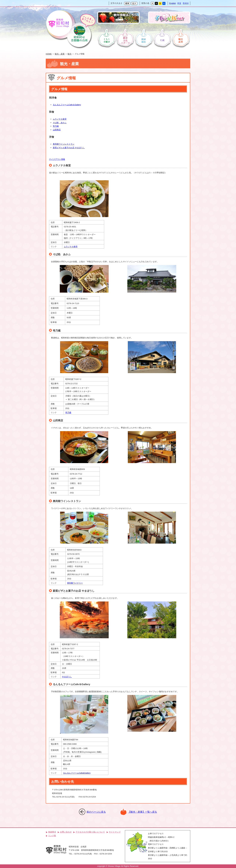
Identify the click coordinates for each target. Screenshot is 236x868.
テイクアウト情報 (57, 159)
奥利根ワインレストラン (64, 144)
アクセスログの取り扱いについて (90, 832)
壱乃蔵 (56, 126)
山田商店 (57, 130)
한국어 (186, 3)
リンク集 (52, 836)
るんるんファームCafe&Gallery (77, 773)
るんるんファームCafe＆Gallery (67, 105)
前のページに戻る (96, 812)
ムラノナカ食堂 (60, 119)
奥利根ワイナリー (75, 583)
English (173, 3)
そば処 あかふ (60, 123)
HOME (49, 54)
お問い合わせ (66, 832)
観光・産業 (60, 54)
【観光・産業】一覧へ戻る (143, 812)
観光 (70, 54)
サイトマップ (115, 832)
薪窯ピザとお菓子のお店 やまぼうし (69, 148)
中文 (179, 3)
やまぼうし (67, 677)
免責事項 (52, 832)
